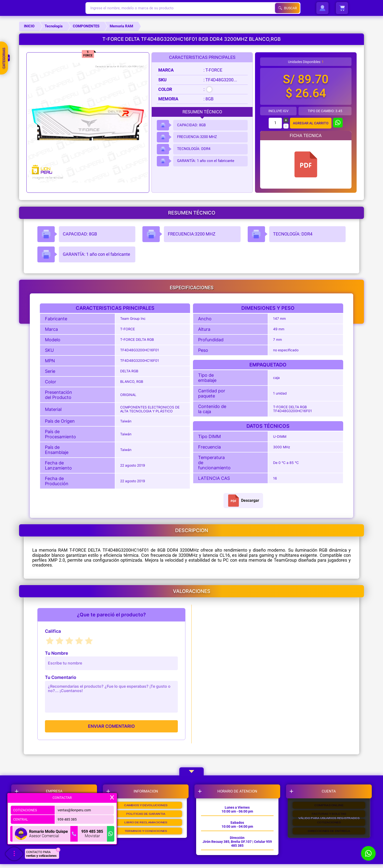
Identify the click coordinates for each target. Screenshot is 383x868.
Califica (53, 631)
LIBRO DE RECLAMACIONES (147, 834)
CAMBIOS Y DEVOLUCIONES (147, 810)
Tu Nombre (57, 653)
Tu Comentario (61, 677)
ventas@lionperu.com (74, 809)
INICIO (29, 26)
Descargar (243, 501)
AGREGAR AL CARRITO (311, 123)
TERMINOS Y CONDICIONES (147, 846)
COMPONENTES (86, 26)
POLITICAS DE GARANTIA (147, 822)
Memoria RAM (121, 26)
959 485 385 (67, 818)
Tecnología (54, 26)
